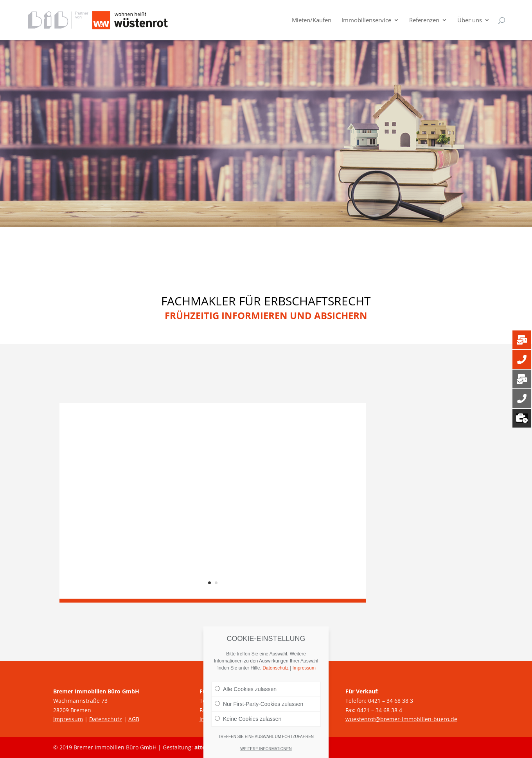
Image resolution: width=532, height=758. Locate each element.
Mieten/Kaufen (312, 21)
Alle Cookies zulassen (246, 689)
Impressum (68, 719)
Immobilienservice (366, 21)
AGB (134, 719)
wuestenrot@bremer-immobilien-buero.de (401, 719)
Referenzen (424, 21)
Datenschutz (106, 719)
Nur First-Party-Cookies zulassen (259, 704)
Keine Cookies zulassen (248, 719)
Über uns (470, 21)
